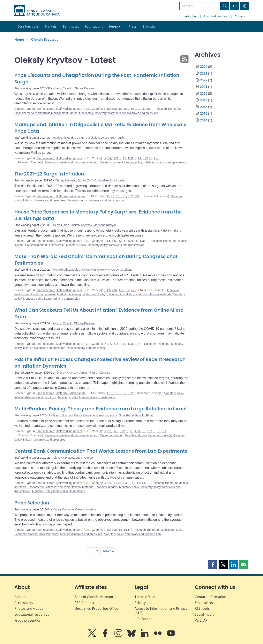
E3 (121, 109)
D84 (124, 483)
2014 (204, 120)
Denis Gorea (61, 225)
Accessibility (24, 603)
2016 (204, 113)
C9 (109, 483)
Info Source (143, 619)
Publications (94, 26)
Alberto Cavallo (63, 88)
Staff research (45, 109)
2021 (204, 87)
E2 (109, 109)
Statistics (149, 26)
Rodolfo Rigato (145, 415)
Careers (240, 16)
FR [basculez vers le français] (235, 6)
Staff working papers (69, 109)
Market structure (110, 162)
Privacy (140, 603)
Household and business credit (45, 245)
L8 (142, 109)
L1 (140, 158)
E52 (130, 196)
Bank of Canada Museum (94, 597)
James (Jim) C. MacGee (93, 180)
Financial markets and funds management (41, 113)
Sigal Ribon (126, 415)
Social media (205, 614)
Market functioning (81, 113)
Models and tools (93, 294)
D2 (109, 344)
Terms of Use (145, 597)
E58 (137, 196)
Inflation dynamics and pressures (137, 113)
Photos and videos (29, 608)
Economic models (160, 435)
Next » (108, 551)
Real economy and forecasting (86, 348)
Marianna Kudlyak (105, 225)
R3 (137, 241)
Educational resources (32, 614)
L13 (145, 158)
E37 (137, 344)
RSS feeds (202, 608)
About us (191, 16)
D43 (115, 158)
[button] (213, 564)
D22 (115, 344)
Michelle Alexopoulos (66, 270)
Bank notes (71, 26)
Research (116, 26)
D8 (118, 483)
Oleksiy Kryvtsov (45, 39)
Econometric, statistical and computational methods (138, 294)
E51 (127, 530)
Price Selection (32, 503)
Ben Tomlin (117, 138)
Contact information (211, 597)
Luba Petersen (85, 458)
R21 (131, 241)
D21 (115, 431)
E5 (124, 196)
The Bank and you (216, 16)
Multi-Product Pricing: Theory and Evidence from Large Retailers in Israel (100, 409)
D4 (109, 158)
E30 (127, 109)
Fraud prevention (28, 620)
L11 (164, 431)
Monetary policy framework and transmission (95, 200)
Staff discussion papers (71, 196)
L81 (148, 109)
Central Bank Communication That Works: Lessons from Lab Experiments (101, 451)
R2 (125, 241)
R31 (143, 241)
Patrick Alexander (64, 138)
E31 (133, 109)
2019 (204, 100)
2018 (204, 107)
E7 (127, 290)
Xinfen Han (89, 270)
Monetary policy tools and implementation (59, 491)
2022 (204, 80)
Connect (84, 603)
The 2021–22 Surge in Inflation (49, 174)
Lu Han (81, 138)
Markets (51, 26)
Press (133, 26)
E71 (133, 290)
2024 (204, 67)
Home (19, 39)
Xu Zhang (126, 270)
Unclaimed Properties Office (96, 608)
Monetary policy (105, 113)
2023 (204, 73)
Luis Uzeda (117, 180)
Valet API (202, 620)
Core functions (28, 26)
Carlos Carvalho (84, 415)
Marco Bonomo (63, 415)
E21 (115, 109)
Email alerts (204, 603)
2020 (204, 93)
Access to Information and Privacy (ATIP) (161, 611)
